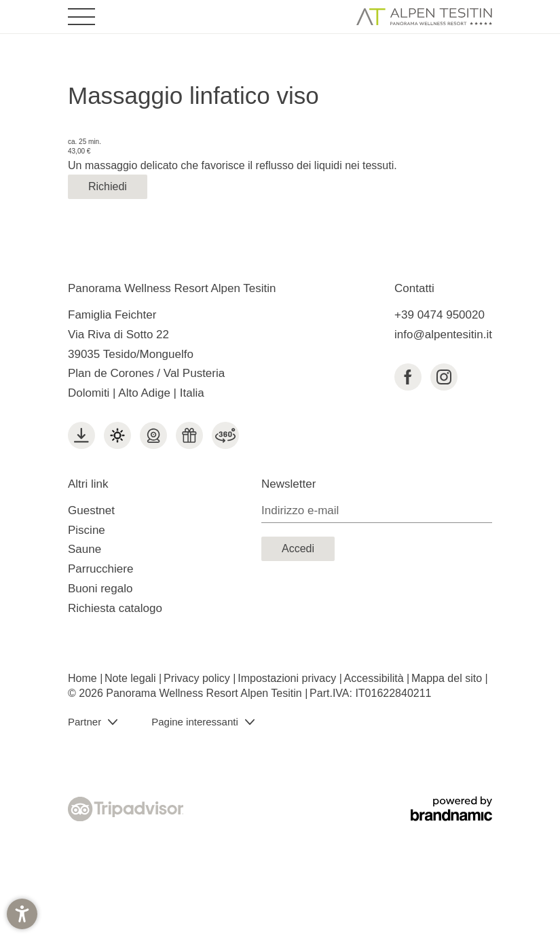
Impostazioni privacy (288, 678)
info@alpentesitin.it (443, 335)
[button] (22, 914)
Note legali (132, 678)
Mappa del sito (448, 678)
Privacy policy (198, 678)
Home (84, 678)
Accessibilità (375, 678)
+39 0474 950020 (440, 315)
